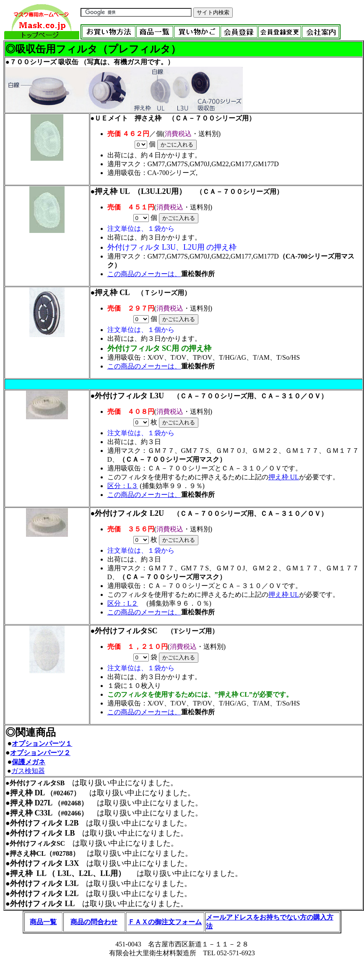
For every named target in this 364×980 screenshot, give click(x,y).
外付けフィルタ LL (43, 904)
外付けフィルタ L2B (44, 823)
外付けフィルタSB (37, 783)
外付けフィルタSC (126, 631)
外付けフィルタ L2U (133, 513)
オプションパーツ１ (42, 743)
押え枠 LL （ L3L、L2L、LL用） (68, 873)
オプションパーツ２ (40, 753)
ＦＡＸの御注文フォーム (165, 922)
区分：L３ (123, 486)
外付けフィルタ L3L (44, 883)
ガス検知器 (28, 771)
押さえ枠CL (28, 853)
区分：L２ (123, 603)
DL (39, 793)
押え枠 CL (112, 293)
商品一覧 (43, 922)
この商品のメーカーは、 (144, 274)
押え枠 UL (112, 191)
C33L (43, 813)
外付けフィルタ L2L (44, 894)
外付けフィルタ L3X (45, 863)
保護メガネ (29, 762)
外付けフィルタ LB (43, 833)
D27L (44, 803)
